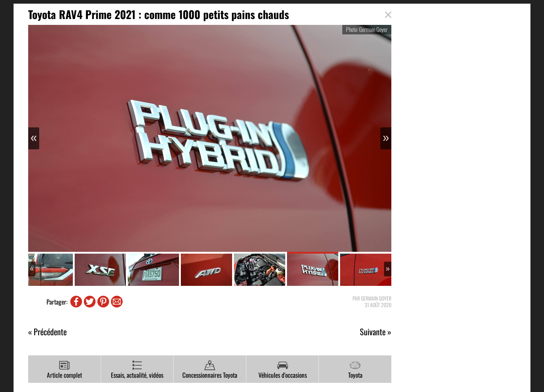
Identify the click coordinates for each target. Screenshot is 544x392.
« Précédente (47, 332)
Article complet (64, 370)
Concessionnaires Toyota (210, 370)
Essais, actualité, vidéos (137, 370)
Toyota (355, 370)
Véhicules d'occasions (283, 370)
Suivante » (376, 332)
